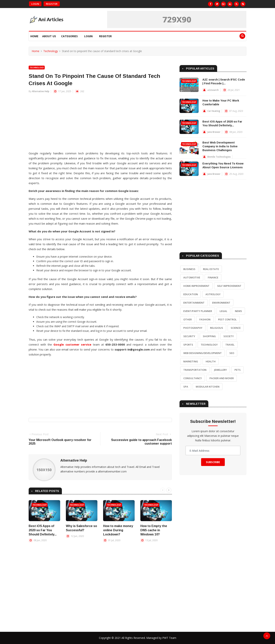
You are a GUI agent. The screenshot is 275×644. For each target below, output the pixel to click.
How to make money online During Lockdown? (118, 530)
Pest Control (227, 319)
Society (229, 336)
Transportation (195, 370)
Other (188, 319)
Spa (186, 387)
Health (211, 361)
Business (189, 269)
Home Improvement (196, 286)
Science (236, 328)
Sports (188, 345)
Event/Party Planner (198, 311)
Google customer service (72, 344)
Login (35, 4)
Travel (230, 345)
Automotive (192, 277)
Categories (69, 36)
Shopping (209, 336)
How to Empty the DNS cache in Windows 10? (154, 530)
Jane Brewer (214, 132)
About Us (49, 36)
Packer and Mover (222, 378)
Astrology (213, 294)
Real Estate (211, 269)
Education (191, 294)
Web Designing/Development (203, 353)
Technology (51, 51)
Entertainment (194, 303)
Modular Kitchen (208, 387)
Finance (213, 277)
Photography (193, 328)
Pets (238, 370)
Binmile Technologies (219, 157)
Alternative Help (41, 91)
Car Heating (214, 111)
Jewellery (220, 370)
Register (52, 4)
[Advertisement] (100, 124)
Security (189, 336)
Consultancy (193, 378)
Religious (217, 328)
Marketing (191, 361)
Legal (223, 311)
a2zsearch (213, 90)
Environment (221, 303)
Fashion (205, 319)
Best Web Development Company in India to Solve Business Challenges (220, 146)
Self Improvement (229, 286)
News (238, 311)
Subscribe (213, 462)
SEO (232, 353)
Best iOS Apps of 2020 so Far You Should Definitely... (43, 530)
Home (34, 36)
